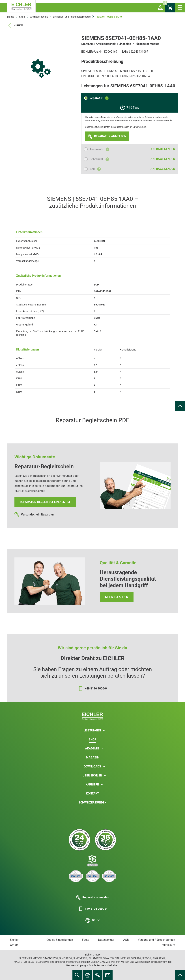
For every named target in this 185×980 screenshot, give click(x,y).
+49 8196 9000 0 (92, 909)
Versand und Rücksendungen (156, 940)
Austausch (99, 149)
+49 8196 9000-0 (92, 689)
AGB (126, 940)
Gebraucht (99, 159)
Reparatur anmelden (92, 898)
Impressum (168, 945)
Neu (95, 169)
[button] (160, 8)
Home (11, 17)
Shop (22, 17)
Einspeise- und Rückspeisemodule (72, 17)
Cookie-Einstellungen (60, 940)
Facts (86, 940)
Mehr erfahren (117, 597)
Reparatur (99, 98)
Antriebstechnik (39, 17)
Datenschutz (106, 940)
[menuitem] (180, 406)
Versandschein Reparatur (34, 515)
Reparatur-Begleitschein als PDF (45, 502)
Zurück (15, 25)
